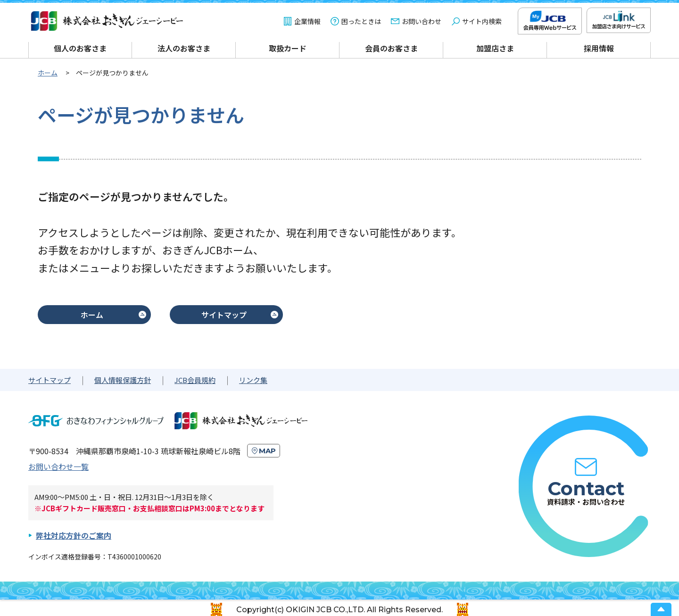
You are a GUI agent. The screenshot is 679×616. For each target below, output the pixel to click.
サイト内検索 (482, 21)
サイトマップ (224, 315)
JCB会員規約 (195, 380)
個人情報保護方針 (123, 380)
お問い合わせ (422, 21)
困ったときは (361, 21)
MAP (267, 451)
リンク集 (253, 380)
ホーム (92, 315)
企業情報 (307, 21)
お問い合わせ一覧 (58, 466)
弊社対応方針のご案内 (74, 535)
